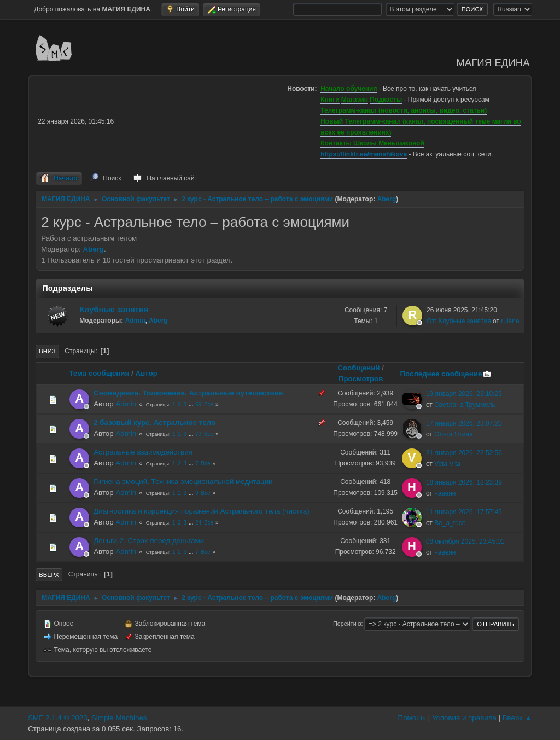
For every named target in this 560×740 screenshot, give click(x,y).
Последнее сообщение (446, 374)
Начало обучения (349, 89)
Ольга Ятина (454, 434)
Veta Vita (447, 464)
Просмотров (361, 379)
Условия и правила (464, 718)
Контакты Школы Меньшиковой (372, 143)
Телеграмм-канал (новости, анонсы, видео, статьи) (404, 110)
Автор (146, 373)
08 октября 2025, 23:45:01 (465, 541)
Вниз (47, 351)
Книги (330, 100)
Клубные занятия (114, 310)
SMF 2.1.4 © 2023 (57, 718)
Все (209, 404)
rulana (510, 321)
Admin (135, 321)
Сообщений (358, 368)
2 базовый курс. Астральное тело (154, 423)
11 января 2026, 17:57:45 (464, 512)
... (192, 404)
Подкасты (386, 100)
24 (198, 523)
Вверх (49, 575)
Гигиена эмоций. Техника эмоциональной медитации (183, 482)
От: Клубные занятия (459, 321)
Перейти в (347, 624)
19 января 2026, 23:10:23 (464, 394)
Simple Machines (119, 718)
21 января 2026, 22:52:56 (464, 453)
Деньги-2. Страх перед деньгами (149, 541)
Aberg (387, 199)
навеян (445, 493)
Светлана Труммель (465, 405)
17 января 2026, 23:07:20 (464, 423)
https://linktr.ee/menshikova (364, 154)
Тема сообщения (99, 373)
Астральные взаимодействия (143, 452)
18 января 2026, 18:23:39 (464, 482)
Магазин (355, 100)
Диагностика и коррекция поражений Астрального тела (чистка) (201, 511)
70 (198, 434)
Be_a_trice (450, 523)
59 (198, 404)
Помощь (412, 718)
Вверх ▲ (517, 718)
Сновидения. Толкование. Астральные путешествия (188, 393)
